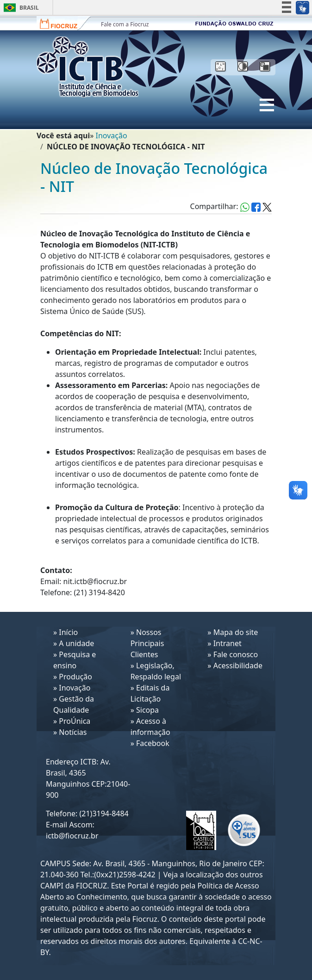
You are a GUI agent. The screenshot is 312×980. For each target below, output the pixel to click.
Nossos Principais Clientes (147, 643)
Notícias (73, 732)
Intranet (228, 643)
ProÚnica (75, 721)
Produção (75, 677)
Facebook (153, 743)
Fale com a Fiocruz (125, 24)
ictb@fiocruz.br (72, 836)
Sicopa (147, 710)
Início (68, 632)
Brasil (20, 8)
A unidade (76, 643)
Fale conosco (236, 654)
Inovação (112, 136)
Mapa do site (236, 632)
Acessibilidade (238, 666)
